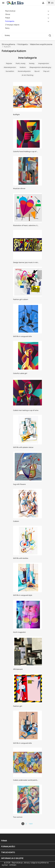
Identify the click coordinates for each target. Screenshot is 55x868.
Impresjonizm (44, 63)
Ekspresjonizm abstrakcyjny (40, 67)
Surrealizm (10, 71)
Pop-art (46, 71)
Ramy (7, 28)
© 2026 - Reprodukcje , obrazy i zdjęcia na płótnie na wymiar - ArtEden (25, 864)
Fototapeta (10, 21)
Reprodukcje (10, 11)
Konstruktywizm (24, 71)
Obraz (8, 14)
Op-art (37, 71)
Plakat (8, 18)
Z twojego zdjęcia (12, 25)
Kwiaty (32, 63)
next (31, 824)
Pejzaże (9, 63)
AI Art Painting (28, 75)
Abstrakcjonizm (10, 67)
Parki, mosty (21, 63)
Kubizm (23, 67)
